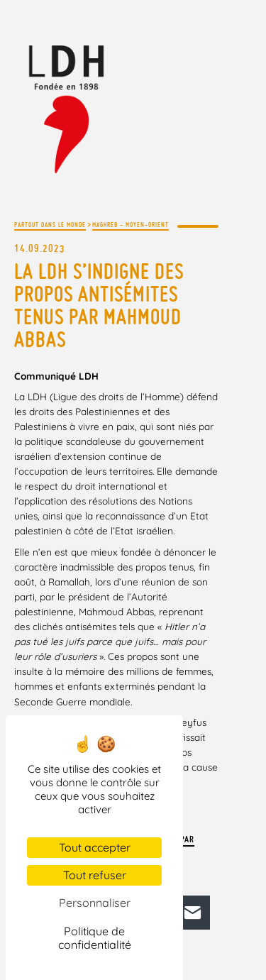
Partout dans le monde (50, 225)
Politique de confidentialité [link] (95, 938)
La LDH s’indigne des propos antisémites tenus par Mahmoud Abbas (99, 305)
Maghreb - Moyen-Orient (131, 225)
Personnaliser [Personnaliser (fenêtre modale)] (95, 903)
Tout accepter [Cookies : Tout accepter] (95, 847)
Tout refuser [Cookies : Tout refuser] (95, 875)
